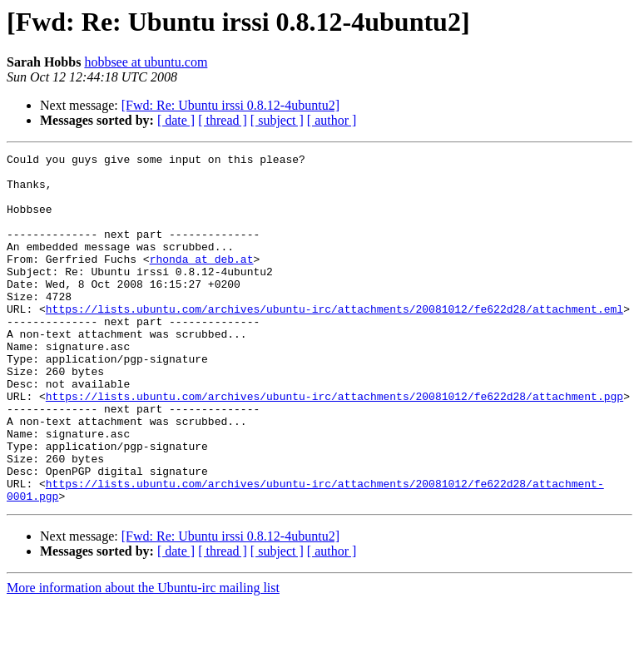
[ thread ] (223, 120)
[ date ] (176, 120)
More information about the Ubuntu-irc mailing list (143, 657)
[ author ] (332, 120)
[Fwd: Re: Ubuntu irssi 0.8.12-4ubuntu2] (230, 105)
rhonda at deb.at (202, 281)
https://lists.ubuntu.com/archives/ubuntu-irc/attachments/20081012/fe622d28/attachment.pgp (334, 446)
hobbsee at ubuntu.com (146, 62)
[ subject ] (277, 120)
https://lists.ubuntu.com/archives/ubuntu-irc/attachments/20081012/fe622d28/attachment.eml (334, 341)
